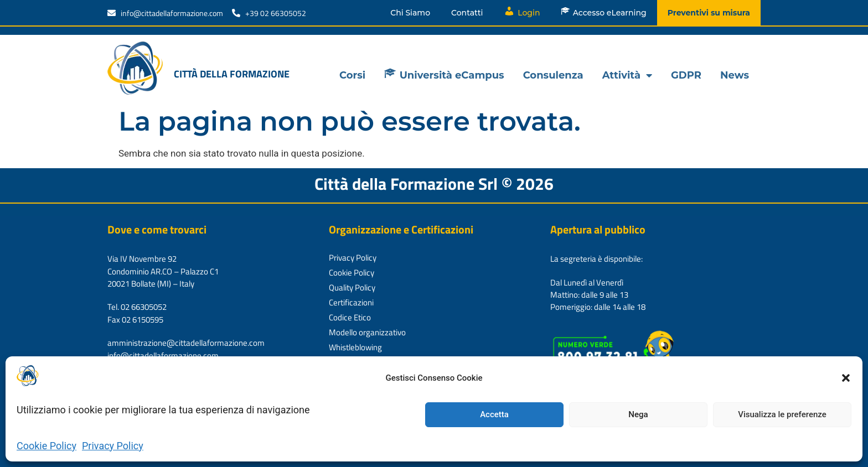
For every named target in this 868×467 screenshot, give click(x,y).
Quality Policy (352, 287)
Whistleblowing (355, 347)
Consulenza (553, 75)
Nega (638, 414)
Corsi (352, 75)
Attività (627, 75)
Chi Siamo (410, 13)
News (735, 75)
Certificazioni (351, 302)
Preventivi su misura (709, 13)
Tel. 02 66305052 (137, 307)
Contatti (467, 13)
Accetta (494, 414)
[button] (846, 378)
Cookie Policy (46, 446)
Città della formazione (232, 74)
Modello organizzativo (367, 332)
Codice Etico (350, 317)
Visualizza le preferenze (782, 414)
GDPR (686, 75)
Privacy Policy (113, 446)
